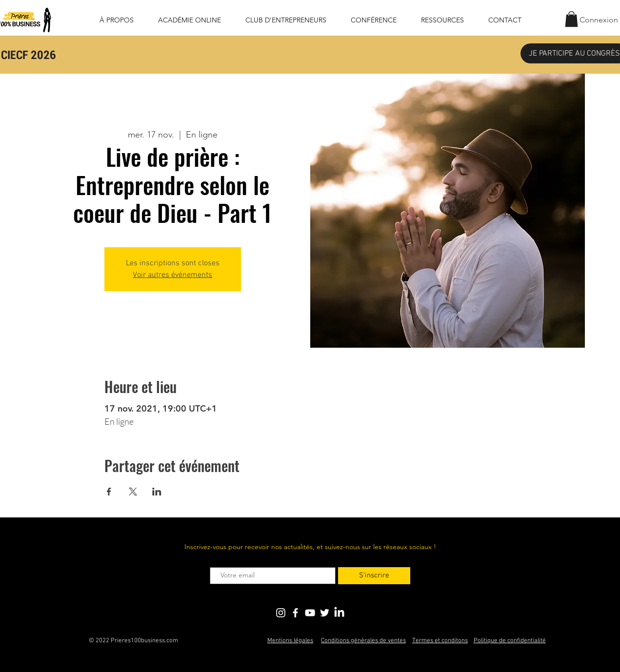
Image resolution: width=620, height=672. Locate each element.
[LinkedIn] (339, 613)
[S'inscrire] (374, 576)
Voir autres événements (172, 275)
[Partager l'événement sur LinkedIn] (157, 492)
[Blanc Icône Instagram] (281, 613)
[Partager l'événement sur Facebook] (109, 492)
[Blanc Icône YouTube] (310, 613)
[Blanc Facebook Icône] (295, 613)
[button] (571, 19)
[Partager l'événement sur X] (133, 492)
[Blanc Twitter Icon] (325, 613)
